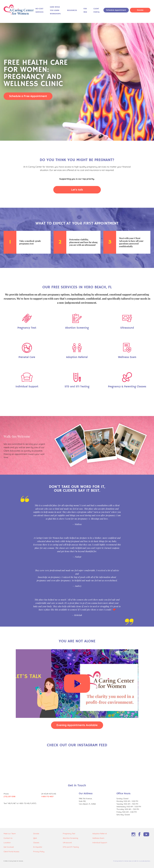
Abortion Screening (70, 838)
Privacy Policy (39, 852)
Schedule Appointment (116, 10)
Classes (36, 843)
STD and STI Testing (71, 847)
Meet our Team (10, 834)
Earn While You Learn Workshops (55, 10)
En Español (38, 847)
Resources (72, 10)
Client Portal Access (11, 852)
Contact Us (8, 838)
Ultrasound (67, 843)
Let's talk (77, 190)
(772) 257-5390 (10, 797)
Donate (140, 10)
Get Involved (9, 847)
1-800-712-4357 (47, 797)
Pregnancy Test (69, 834)
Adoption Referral (100, 834)
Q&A (35, 838)
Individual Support (100, 843)
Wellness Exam (98, 838)
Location (7, 843)
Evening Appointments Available (77, 725)
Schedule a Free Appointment (28, 96)
